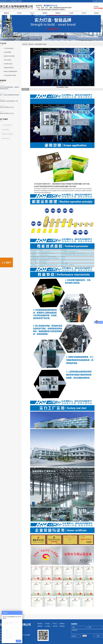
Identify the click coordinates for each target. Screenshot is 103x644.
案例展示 (45, 13)
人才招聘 (71, 13)
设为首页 (101, 1)
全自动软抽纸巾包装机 (10, 75)
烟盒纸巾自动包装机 (9, 56)
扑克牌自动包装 (8, 64)
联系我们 (97, 13)
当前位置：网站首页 (28, 44)
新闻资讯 (58, 13)
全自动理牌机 (8, 52)
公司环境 (84, 13)
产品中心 (32, 13)
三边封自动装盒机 (9, 48)
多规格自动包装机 (9, 68)
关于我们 (19, 13)
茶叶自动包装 (8, 60)
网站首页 (6, 13)
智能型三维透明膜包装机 (11, 72)
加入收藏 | (95, 1)
